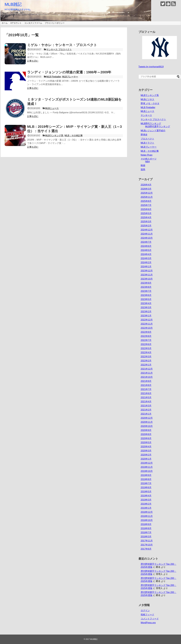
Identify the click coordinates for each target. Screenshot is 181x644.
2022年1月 (146, 365)
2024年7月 (146, 242)
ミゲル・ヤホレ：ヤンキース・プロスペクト (62, 45)
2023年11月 (147, 275)
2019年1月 (146, 508)
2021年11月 (147, 373)
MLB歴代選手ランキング (158, 126)
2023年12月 (147, 271)
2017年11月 (147, 541)
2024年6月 (146, 246)
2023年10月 (147, 279)
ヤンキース (146, 115)
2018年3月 (146, 537)
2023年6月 (146, 295)
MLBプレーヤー (70, 77)
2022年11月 (147, 324)
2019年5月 (146, 492)
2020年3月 (146, 451)
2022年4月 (146, 352)
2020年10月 (147, 426)
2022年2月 (146, 361)
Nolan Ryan (147, 155)
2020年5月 (146, 442)
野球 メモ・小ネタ (150, 103)
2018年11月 (147, 516)
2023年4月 (146, 303)
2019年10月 (147, 471)
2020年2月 (146, 455)
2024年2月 (146, 262)
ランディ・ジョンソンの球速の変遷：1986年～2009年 (69, 72)
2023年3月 (146, 307)
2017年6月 (146, 549)
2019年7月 (146, 483)
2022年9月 (146, 332)
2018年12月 (147, 512)
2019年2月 (146, 504)
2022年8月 (146, 336)
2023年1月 (146, 316)
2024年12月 (147, 230)
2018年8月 (146, 528)
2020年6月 (146, 438)
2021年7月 (146, 389)
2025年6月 (146, 209)
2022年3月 (146, 357)
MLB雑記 (13, 4)
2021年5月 (146, 397)
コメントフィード (150, 619)
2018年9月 (146, 524)
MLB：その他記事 (74, 136)
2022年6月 (146, 344)
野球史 (144, 135)
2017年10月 (147, 545)
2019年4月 (146, 496)
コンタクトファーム (33, 23)
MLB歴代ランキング (151, 124)
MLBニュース (52, 108)
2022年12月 (147, 320)
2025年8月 (146, 201)
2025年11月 (147, 197)
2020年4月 (146, 447)
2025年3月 (146, 222)
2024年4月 (146, 254)
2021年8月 (146, 385)
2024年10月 (147, 238)
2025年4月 (146, 217)
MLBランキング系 (54, 136)
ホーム (5, 23)
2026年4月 (146, 185)
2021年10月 (147, 377)
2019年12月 (147, 463)
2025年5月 (146, 213)
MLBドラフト (148, 143)
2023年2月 (146, 312)
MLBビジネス (148, 99)
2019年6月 (146, 487)
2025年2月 (146, 226)
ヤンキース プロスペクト (59, 49)
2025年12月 (147, 193)
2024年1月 (146, 267)
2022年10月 (147, 328)
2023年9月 (146, 283)
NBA (148, 162)
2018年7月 (146, 532)
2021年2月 (146, 410)
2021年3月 (146, 406)
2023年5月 (146, 299)
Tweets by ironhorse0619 (151, 67)
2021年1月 (146, 414)
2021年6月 (146, 393)
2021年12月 (147, 369)
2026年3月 (146, 189)
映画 (143, 165)
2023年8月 (146, 287)
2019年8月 (146, 479)
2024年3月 (146, 258)
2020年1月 (146, 459)
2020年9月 (146, 430)
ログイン (145, 610)
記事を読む (33, 61)
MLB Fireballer (54, 77)
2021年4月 (146, 402)
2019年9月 (146, 475)
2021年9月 (146, 381)
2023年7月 (146, 291)
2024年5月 (146, 250)
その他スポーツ (149, 159)
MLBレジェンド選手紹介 (153, 131)
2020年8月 (146, 434)
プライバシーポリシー (55, 23)
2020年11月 (147, 422)
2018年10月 (147, 520)
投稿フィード (147, 615)
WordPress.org (148, 623)
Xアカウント (16, 23)
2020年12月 (147, 418)
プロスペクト (147, 139)
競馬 (143, 169)
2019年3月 (146, 500)
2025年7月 (146, 205)
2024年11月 (147, 234)
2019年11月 (147, 467)
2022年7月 (146, 340)
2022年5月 (146, 348)
